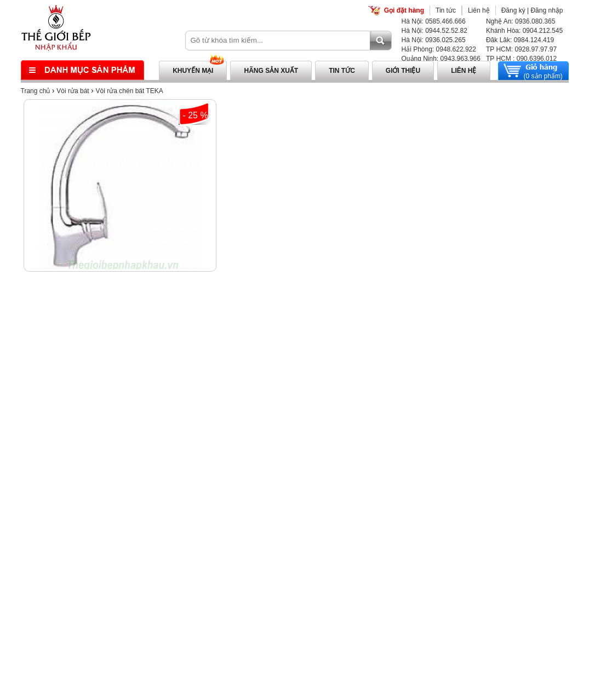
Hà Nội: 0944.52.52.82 (434, 31)
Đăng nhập (547, 10)
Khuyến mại (193, 71)
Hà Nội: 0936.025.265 (434, 40)
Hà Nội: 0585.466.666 (434, 21)
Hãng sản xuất (271, 71)
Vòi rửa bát (73, 91)
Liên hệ (479, 10)
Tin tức (446, 10)
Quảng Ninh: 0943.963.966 (441, 59)
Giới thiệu (403, 71)
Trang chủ (36, 91)
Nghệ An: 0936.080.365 (521, 21)
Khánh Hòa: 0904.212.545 (524, 31)
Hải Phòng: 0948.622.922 (439, 49)
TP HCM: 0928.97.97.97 (521, 49)
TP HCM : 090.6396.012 (521, 59)
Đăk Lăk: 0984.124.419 (520, 40)
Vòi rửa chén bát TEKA (130, 91)
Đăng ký (513, 10)
